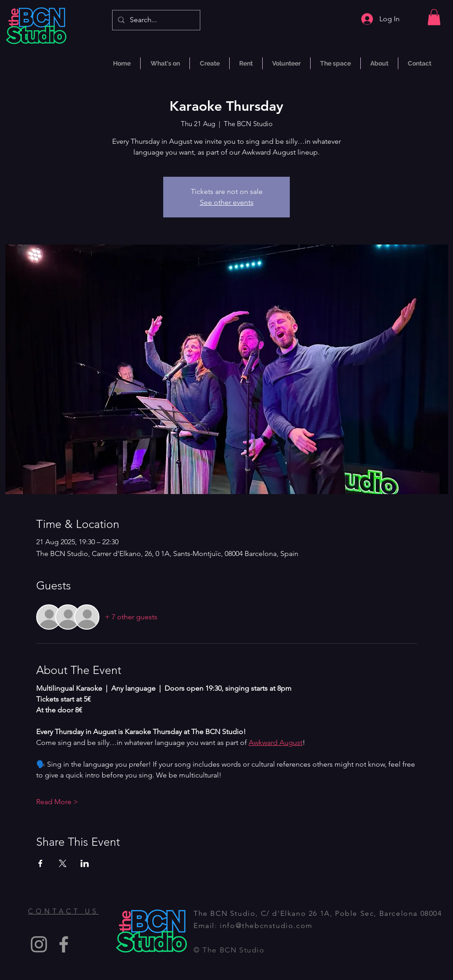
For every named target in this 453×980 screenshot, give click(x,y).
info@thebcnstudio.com (266, 926)
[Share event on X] (63, 863)
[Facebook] (64, 944)
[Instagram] (39, 944)
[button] (434, 17)
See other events (227, 202)
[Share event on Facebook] (40, 863)
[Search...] (155, 20)
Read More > (57, 802)
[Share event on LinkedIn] (85, 863)
